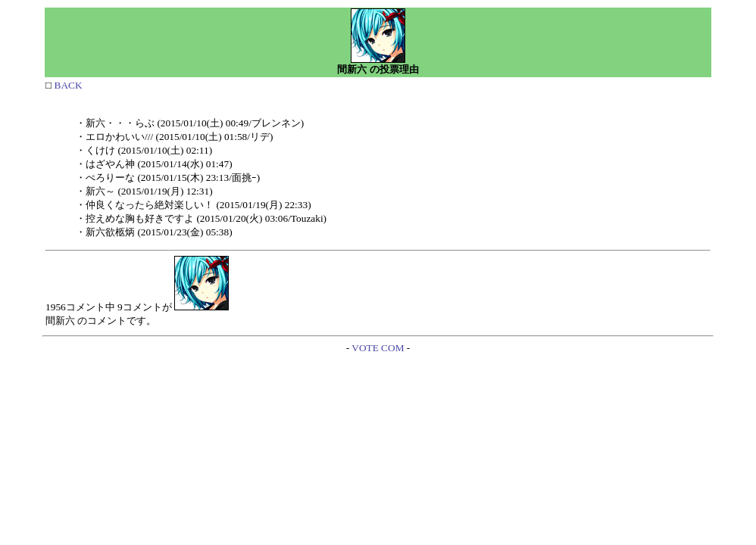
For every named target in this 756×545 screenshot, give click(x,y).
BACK (67, 85)
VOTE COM (378, 348)
